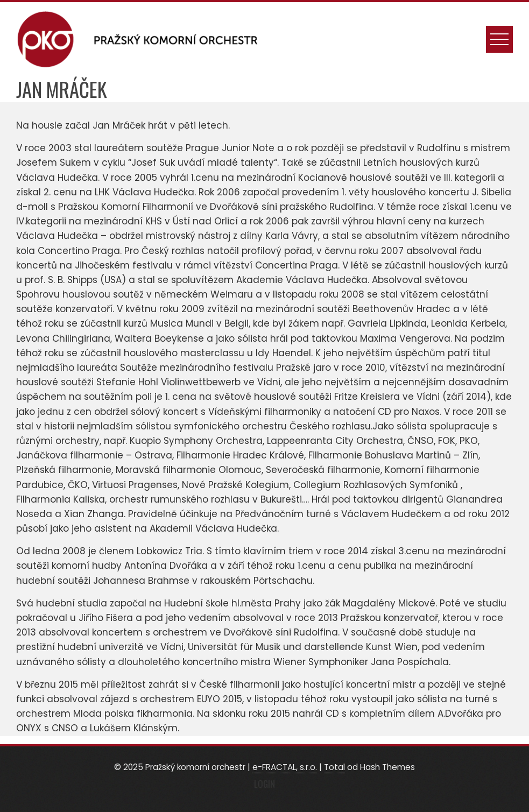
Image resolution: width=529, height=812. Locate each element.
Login (264, 784)
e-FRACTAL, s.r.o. (285, 767)
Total (334, 767)
